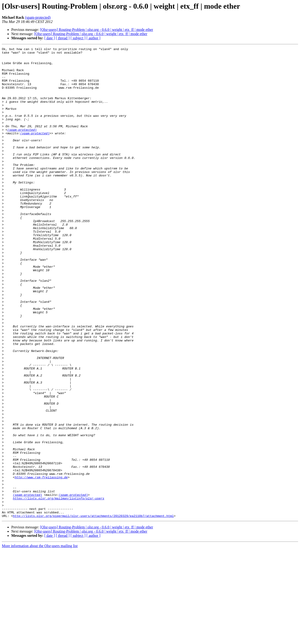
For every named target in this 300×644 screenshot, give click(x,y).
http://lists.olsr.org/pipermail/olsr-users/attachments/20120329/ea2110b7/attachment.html (93, 610)
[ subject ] (78, 38)
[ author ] (94, 38)
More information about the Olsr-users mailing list (40, 640)
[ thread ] (63, 38)
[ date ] (50, 38)
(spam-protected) (38, 17)
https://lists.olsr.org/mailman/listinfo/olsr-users (59, 589)
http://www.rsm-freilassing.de (41, 563)
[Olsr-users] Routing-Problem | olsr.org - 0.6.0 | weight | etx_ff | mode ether (97, 30)
